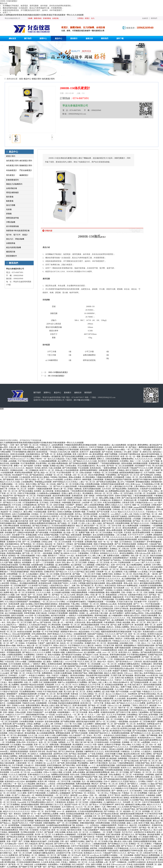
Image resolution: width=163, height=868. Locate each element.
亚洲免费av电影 (91, 542)
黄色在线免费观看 (130, 528)
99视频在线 (111, 828)
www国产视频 (135, 692)
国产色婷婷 (29, 466)
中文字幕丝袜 (131, 620)
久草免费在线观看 (104, 597)
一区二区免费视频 (8, 742)
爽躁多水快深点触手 (39, 841)
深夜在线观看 (76, 535)
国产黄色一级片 (41, 579)
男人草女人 (99, 586)
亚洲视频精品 (60, 717)
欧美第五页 (95, 728)
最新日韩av (22, 590)
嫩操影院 (78, 519)
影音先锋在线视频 (52, 722)
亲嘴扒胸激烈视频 (96, 673)
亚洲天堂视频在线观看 (92, 489)
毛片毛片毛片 (128, 832)
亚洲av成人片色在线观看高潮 (67, 470)
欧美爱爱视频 (14, 825)
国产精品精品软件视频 (12, 450)
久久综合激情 (120, 699)
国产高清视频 (51, 851)
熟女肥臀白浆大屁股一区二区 (12, 687)
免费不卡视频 (126, 687)
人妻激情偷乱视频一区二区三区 (105, 708)
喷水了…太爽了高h (72, 586)
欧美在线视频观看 (93, 521)
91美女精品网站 (44, 616)
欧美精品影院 (14, 669)
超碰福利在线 (71, 811)
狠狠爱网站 (74, 613)
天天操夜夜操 (31, 643)
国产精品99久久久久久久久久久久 (143, 807)
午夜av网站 (76, 604)
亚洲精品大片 (117, 500)
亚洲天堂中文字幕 (137, 860)
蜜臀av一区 (19, 466)
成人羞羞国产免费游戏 (91, 749)
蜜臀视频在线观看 (63, 733)
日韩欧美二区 (132, 581)
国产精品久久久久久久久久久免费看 (37, 652)
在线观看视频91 (64, 712)
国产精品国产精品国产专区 (100, 620)
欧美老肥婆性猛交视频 (106, 765)
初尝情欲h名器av (95, 731)
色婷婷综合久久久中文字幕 (54, 848)
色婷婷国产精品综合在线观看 (149, 620)
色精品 (50, 768)
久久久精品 (119, 689)
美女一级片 (15, 486)
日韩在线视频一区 (68, 567)
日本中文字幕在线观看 (151, 802)
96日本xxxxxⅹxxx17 (18, 459)
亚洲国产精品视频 (51, 535)
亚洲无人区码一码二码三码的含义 (65, 710)
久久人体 (118, 705)
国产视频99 (7, 516)
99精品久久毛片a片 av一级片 (12, 629)
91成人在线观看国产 (91, 830)
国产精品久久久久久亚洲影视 (56, 609)
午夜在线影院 (55, 807)
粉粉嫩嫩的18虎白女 (17, 740)
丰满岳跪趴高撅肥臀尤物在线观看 (122, 821)
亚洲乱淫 (123, 784)
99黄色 (134, 641)
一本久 (3, 622)
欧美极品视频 (31, 535)
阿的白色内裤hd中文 (121, 682)
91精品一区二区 (132, 477)
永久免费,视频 (51, 712)
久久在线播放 (16, 745)
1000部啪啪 (150, 775)
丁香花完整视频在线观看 (143, 496)
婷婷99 (134, 712)
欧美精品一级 (14, 556)
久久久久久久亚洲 (104, 671)
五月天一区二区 (19, 639)
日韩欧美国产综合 (70, 648)
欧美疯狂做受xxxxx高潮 (153, 632)
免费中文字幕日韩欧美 (99, 763)
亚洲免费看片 (104, 549)
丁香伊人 (135, 705)
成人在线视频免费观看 (46, 733)
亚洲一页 (122, 717)
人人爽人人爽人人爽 (94, 779)
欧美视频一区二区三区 (152, 811)
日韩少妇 (126, 549)
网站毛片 (95, 784)
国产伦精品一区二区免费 (68, 523)
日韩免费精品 (132, 715)
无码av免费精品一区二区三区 (120, 775)
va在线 (99, 652)
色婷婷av (87, 546)
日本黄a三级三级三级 (92, 747)
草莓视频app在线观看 (43, 482)
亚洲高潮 (96, 569)
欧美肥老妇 (142, 724)
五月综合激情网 (86, 696)
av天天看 (63, 666)
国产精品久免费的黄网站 (120, 839)
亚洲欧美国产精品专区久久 (100, 733)
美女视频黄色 (88, 493)
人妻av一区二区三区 (87, 482)
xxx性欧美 (30, 537)
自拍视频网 (68, 498)
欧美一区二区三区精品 (138, 634)
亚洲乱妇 (55, 791)
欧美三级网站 (147, 754)
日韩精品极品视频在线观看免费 (104, 818)
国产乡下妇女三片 (129, 846)
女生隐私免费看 (69, 779)
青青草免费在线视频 (62, 747)
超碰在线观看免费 (136, 650)
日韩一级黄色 (86, 558)
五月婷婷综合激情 (102, 742)
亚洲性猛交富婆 (139, 648)
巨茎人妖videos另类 (143, 553)
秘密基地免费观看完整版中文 (131, 473)
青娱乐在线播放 (156, 556)
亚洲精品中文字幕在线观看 (68, 450)
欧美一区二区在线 (59, 830)
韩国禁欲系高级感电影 (59, 588)
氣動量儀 (10, 201)
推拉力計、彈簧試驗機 (15, 239)
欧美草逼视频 (96, 699)
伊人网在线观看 (58, 507)
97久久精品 (96, 632)
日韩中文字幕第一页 (32, 641)
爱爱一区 (47, 595)
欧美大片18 (156, 553)
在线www (69, 507)
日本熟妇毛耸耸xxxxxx (144, 503)
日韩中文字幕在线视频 (27, 493)
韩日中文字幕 (92, 618)
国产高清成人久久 (21, 549)
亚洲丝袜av (119, 452)
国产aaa (36, 622)
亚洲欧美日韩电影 (90, 576)
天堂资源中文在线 (75, 500)
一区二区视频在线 (31, 470)
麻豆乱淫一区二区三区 (74, 798)
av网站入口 (103, 567)
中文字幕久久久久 (143, 669)
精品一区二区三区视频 (120, 772)
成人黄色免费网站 (63, 565)
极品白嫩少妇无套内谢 (19, 521)
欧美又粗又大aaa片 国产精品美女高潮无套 (24, 728)
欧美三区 (86, 855)
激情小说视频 (97, 864)
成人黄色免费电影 (97, 454)
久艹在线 (92, 754)
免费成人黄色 (96, 809)
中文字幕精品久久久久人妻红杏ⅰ (81, 645)
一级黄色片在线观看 (53, 809)
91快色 (39, 692)
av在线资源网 (146, 749)
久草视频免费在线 (30, 505)
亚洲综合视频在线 (62, 491)
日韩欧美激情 (44, 818)
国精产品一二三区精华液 (73, 546)
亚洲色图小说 (16, 560)
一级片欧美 (69, 622)
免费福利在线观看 (142, 777)
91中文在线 (17, 505)
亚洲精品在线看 (17, 470)
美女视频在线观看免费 (29, 583)
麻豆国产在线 (100, 519)
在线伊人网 (123, 650)
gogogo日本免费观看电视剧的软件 (95, 669)
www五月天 (52, 763)
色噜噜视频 (100, 491)
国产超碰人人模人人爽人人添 (100, 682)
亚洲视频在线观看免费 (28, 694)
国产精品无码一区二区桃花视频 (64, 731)
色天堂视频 (124, 860)
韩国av (56, 645)
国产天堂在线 (108, 452)
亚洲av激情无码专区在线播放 (35, 519)
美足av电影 (149, 851)
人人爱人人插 (127, 514)
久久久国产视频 (7, 563)
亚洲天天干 (84, 452)
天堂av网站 (70, 678)
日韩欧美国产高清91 (61, 583)
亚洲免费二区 (152, 864)
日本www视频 (21, 662)
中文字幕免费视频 (44, 659)
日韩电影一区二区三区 (90, 604)
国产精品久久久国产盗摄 (90, 710)
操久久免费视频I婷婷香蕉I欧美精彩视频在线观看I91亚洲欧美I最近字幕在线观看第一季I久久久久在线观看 (42, 15)
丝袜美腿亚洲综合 (33, 454)
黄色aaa (49, 480)
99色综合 (99, 645)
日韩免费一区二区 (104, 572)
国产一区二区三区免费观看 (94, 800)
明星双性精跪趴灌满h (146, 645)
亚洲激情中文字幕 (14, 542)
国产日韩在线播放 (140, 731)
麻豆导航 (141, 728)
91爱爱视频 (72, 738)
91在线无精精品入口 (87, 791)
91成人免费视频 (130, 572)
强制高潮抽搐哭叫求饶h (35, 715)
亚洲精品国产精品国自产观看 (72, 758)
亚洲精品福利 (120, 659)
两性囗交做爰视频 (35, 590)
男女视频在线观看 (148, 758)
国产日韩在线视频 (70, 468)
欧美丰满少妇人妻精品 (40, 477)
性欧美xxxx (22, 645)
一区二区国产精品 (78, 549)
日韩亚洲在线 (16, 800)
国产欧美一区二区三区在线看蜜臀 (120, 466)
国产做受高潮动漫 (42, 599)
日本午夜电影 (123, 818)
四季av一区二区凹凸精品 (124, 493)
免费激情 (62, 742)
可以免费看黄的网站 (28, 692)
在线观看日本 (26, 717)
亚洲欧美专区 (50, 572)
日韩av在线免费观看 (31, 450)
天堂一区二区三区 (10, 491)
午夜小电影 (104, 613)
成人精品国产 (88, 828)
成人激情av (48, 662)
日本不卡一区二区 (91, 498)
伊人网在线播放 (89, 477)
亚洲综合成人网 (130, 500)
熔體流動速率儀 (12, 218)
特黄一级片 (22, 731)
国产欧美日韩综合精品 (147, 694)
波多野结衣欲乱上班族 (22, 770)
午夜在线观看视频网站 (87, 486)
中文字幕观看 (78, 542)
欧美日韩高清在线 (103, 791)
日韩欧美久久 (67, 858)
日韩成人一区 (90, 758)
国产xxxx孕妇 (33, 636)
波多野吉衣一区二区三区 (43, 708)
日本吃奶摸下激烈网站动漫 (130, 454)
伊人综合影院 (123, 800)
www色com (94, 855)
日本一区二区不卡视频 (102, 816)
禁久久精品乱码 (31, 844)
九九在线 (146, 461)
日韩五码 (110, 581)
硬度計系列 (36, 79)
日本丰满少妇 (55, 719)
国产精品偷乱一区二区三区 (62, 521)
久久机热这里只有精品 (38, 625)
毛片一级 (85, 781)
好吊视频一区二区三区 (47, 694)
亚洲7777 (78, 839)
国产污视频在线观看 (104, 588)
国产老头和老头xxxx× (125, 662)
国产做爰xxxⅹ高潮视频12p (49, 567)
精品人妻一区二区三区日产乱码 (60, 519)
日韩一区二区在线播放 (115, 719)
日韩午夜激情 (66, 657)
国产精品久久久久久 (41, 671)
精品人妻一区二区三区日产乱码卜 (58, 786)
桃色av (157, 491)
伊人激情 (128, 452)
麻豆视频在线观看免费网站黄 (98, 772)
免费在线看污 (25, 848)
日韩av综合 (11, 606)
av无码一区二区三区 (44, 447)
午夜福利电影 (139, 775)
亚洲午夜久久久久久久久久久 (109, 579)
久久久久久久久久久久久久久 (122, 537)
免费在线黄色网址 (26, 756)
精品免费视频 (104, 516)
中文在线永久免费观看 (44, 747)
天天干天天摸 (18, 657)
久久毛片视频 (133, 576)
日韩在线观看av (104, 445)
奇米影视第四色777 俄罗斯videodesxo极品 (109, 450)
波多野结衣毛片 (153, 703)
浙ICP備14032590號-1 (82, 400)
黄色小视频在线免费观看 (150, 818)
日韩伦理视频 (153, 699)
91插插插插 (151, 795)
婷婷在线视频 (71, 763)
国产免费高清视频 (68, 722)
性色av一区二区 (38, 811)
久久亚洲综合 (129, 680)
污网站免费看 (6, 452)
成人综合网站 (138, 509)
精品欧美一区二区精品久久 (12, 512)
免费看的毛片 (76, 828)
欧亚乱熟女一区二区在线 (122, 816)
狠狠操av (136, 652)
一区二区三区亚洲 (52, 761)
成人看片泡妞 (33, 627)
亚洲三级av (115, 687)
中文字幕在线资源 (27, 648)
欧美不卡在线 (156, 763)
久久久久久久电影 (153, 563)
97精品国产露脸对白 (19, 627)
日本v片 (107, 781)
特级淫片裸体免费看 (149, 616)
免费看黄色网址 (128, 459)
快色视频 (8, 533)
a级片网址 (80, 567)
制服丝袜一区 (17, 738)
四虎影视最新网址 (39, 569)
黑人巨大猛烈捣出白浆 (67, 756)
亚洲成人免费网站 (122, 627)
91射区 (160, 549)
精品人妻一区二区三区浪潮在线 (23, 592)
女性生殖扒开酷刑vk (74, 606)
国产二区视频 (24, 841)
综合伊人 (111, 662)
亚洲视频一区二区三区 (131, 742)
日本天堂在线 (10, 858)
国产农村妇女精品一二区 (43, 486)
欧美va (84, 588)
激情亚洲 (40, 749)
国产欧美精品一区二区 (28, 855)
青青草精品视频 (101, 616)
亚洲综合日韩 (75, 588)
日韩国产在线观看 (15, 551)
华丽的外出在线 (29, 703)
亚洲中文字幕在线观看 (37, 793)
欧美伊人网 (8, 641)
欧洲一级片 (34, 521)
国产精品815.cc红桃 (91, 655)
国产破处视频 (80, 687)
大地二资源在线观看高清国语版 (119, 519)
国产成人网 (107, 731)
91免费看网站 (30, 655)
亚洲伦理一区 (28, 814)
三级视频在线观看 (14, 597)
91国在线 (52, 781)
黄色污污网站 (31, 484)
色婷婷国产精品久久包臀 (77, 666)
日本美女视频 (54, 841)
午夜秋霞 (23, 816)
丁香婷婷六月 (150, 509)
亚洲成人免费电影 (104, 761)
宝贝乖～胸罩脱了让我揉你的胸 (143, 549)
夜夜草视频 (6, 719)
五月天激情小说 (68, 807)
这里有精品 (27, 786)
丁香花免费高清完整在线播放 (82, 491)
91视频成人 (65, 675)
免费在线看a (55, 745)
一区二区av (85, 726)
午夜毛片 (55, 675)
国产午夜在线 (73, 509)
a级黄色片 (18, 519)
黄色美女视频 (140, 675)
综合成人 (66, 860)
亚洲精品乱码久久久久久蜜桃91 (65, 447)
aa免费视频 (146, 742)
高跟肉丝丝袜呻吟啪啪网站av (60, 581)
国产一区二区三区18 (44, 696)
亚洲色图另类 (77, 496)
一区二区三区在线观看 (63, 542)
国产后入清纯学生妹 (67, 752)
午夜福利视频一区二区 (75, 539)
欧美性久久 (84, 447)
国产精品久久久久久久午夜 (94, 581)
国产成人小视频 (90, 671)
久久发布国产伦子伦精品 (38, 586)
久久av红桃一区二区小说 (20, 772)
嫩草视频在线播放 (71, 664)
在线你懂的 (124, 643)
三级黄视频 (133, 740)
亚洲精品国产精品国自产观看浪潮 (118, 480)
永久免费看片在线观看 (32, 546)
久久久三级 (33, 735)
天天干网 (106, 537)
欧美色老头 (80, 678)
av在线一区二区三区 (11, 788)
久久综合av (74, 629)
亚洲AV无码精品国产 (36, 712)
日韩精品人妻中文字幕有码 (128, 470)
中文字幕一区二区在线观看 (145, 493)
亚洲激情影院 (113, 461)
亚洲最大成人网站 (57, 466)
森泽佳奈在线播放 (78, 675)
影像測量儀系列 (12, 180)
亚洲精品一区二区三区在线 (99, 563)
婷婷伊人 (143, 699)
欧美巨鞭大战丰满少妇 (140, 798)
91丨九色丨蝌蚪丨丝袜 (112, 726)
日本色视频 (52, 703)
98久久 (136, 583)
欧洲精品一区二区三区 (123, 574)
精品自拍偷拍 (84, 632)
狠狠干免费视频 (111, 454)
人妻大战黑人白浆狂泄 (85, 680)
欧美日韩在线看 (105, 576)
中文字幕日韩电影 (52, 632)
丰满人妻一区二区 (98, 595)
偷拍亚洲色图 (17, 828)
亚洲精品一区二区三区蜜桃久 (141, 844)
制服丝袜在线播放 (151, 480)
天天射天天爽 (143, 641)
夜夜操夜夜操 (112, 595)
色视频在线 (29, 620)
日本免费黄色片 (145, 825)
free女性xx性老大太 (64, 715)
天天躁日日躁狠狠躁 (43, 618)
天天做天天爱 (61, 500)
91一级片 (38, 814)
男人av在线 (101, 466)
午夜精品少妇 (144, 581)
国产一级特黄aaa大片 (120, 791)
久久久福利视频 (84, 738)
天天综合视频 (100, 627)
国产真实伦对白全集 (105, 606)
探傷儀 (9, 214)
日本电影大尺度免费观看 (58, 613)
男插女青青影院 (37, 572)
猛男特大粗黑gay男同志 (135, 613)
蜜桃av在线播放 (75, 477)
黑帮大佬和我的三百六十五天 (52, 805)
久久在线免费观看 (24, 708)
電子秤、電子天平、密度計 (17, 235)
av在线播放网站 (59, 618)
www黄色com (88, 627)
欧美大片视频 (144, 823)
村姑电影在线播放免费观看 (69, 703)
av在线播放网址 (27, 482)
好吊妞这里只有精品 (86, 636)
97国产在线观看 (36, 823)
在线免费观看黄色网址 (22, 558)
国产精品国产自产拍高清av (111, 560)
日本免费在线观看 (137, 747)
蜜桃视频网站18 (90, 606)
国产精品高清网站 (120, 489)
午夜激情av (83, 731)
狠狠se (31, 604)
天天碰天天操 (31, 837)
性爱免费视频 (56, 818)
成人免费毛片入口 (65, 461)
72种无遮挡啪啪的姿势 (83, 641)
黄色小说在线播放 (50, 756)
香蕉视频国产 (94, 463)
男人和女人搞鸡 (58, 590)
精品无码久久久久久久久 (71, 701)
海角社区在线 (68, 777)
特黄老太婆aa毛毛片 (132, 616)
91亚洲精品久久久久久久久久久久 (112, 618)
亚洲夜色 (38, 756)
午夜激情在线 (61, 802)
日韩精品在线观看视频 (144, 680)
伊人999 (114, 563)
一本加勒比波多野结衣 (29, 788)
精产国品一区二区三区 (142, 521)
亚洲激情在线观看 (18, 537)
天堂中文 (128, 505)
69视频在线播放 (96, 802)
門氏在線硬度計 (26, 170)
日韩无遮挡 (78, 581)
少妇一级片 (101, 715)
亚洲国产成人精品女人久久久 (65, 553)
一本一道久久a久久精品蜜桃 (24, 784)
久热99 (58, 563)
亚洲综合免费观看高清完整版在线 (43, 523)
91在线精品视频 (40, 512)
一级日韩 (154, 574)
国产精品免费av (80, 507)
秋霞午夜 (9, 549)
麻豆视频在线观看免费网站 (151, 583)
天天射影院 (34, 830)
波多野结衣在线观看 (61, 828)
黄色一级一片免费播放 (59, 650)
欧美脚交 (38, 491)
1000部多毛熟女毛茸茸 (105, 496)
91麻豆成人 (153, 793)
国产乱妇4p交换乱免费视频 (73, 456)
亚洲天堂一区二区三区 (69, 791)
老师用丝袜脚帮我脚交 (89, 470)
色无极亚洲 (132, 445)
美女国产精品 (52, 752)
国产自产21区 (122, 634)
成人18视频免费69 (116, 616)
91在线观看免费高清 (109, 650)
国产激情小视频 (27, 588)
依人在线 (54, 636)
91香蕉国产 (157, 450)
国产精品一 (5, 445)
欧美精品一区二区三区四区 (78, 802)
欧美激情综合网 (45, 583)
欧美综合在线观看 (25, 632)
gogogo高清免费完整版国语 (145, 507)
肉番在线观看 (101, 851)
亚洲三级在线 (42, 613)
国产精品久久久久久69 (140, 523)
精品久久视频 (90, 539)
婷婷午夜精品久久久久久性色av (66, 482)
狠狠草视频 (87, 480)
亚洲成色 (100, 754)
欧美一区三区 (122, 837)
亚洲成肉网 (50, 685)
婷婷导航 (61, 606)
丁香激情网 (8, 680)
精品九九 (108, 673)
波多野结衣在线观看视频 (22, 456)
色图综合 (18, 563)
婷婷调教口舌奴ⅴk (132, 749)
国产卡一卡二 (139, 604)
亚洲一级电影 (89, 496)
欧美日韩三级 (28, 539)
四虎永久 (110, 627)
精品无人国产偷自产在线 (52, 546)
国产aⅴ (24, 636)
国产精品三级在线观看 (78, 754)
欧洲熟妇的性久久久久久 (50, 597)
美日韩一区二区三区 (43, 835)
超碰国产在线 (45, 627)
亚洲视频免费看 (15, 579)
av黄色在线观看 (52, 738)
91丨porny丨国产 (138, 563)
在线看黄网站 (85, 560)
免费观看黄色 (47, 673)
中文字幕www (6, 634)
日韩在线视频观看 (28, 556)
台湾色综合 (95, 825)
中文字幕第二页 (63, 549)
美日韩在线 (104, 655)
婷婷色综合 (5, 454)
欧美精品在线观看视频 (114, 685)
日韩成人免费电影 (34, 724)
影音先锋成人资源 (153, 765)
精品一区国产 (145, 470)
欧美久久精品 (71, 590)
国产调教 (82, 618)
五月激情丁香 (157, 470)
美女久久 (107, 738)
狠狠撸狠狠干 (12, 694)
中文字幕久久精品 (43, 791)
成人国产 (43, 768)
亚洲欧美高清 (106, 558)
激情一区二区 (89, 798)
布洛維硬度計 (12, 170)
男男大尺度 (24, 830)
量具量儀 (10, 197)
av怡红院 (47, 611)
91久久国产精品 (98, 657)
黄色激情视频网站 (137, 609)
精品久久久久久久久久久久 (14, 468)
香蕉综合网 (7, 724)
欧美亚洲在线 (42, 452)
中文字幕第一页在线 (98, 846)
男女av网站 (127, 745)
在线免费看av (53, 864)
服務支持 (78, 393)
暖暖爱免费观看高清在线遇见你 (63, 680)
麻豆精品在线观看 (58, 671)
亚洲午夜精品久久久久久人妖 (48, 657)
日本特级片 (13, 675)
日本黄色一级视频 (42, 466)
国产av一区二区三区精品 (106, 722)
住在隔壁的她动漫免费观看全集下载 (61, 825)
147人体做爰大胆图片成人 (149, 837)
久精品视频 (76, 781)
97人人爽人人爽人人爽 (97, 556)
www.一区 (95, 560)
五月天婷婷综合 (126, 542)
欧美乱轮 (26, 664)
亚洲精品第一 (78, 816)
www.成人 (71, 556)
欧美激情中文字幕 (98, 551)
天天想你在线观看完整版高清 (63, 526)
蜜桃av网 (159, 509)
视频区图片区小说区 (21, 516)
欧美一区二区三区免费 (23, 853)
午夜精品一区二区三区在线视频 (106, 473)
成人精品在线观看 (103, 798)
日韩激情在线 (148, 519)
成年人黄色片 (92, 821)
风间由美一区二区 (105, 486)
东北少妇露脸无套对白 (87, 466)
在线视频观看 (42, 703)
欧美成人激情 (6, 530)
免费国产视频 (84, 533)
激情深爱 (74, 795)
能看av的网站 (109, 639)
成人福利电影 (76, 565)
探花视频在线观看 (141, 463)
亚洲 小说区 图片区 (80, 454)
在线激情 (96, 558)
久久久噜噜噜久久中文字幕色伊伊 (124, 788)
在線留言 (145, 18)
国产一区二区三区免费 (146, 579)
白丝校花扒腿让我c (12, 818)
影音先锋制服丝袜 (96, 666)
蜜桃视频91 (87, 535)
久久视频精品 (95, 832)
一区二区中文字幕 (114, 526)
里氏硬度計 (11, 175)
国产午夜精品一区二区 (113, 811)
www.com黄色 (90, 456)
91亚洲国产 (70, 505)
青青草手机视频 (57, 821)
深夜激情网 (103, 470)
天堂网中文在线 (44, 758)
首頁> (22, 79)
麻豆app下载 (158, 821)
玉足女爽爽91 (89, 724)
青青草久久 (49, 551)
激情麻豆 (80, 505)
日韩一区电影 (127, 592)
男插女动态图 (106, 830)
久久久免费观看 (112, 657)
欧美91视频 (29, 839)
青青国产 (112, 470)
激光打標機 (11, 205)
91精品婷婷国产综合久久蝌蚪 (44, 770)
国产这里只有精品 (30, 576)
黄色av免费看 (94, 712)
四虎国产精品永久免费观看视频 (91, 770)
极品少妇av (157, 516)
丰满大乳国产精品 (128, 636)
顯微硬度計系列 (26, 166)
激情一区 (82, 821)
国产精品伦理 (109, 523)
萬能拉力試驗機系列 (14, 184)
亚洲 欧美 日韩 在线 (38, 752)
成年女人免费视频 (61, 696)
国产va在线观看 (45, 576)
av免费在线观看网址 (15, 655)
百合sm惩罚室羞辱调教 (22, 634)
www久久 (88, 745)
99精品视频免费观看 (79, 592)
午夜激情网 (130, 482)
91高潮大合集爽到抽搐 (63, 673)
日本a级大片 (29, 765)
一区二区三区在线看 (80, 712)
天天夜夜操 (91, 512)
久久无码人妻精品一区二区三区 (92, 694)
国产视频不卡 (45, 669)
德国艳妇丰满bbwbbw (69, 632)
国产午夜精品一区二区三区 (141, 772)
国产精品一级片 (7, 814)
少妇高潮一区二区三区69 (92, 503)
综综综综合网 (111, 800)
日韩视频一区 (118, 761)
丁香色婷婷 (15, 768)
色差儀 (9, 209)
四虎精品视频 (88, 519)
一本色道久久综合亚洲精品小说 (73, 761)
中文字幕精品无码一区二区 (40, 710)
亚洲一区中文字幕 (118, 565)
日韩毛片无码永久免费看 (23, 680)
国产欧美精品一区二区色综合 (32, 544)
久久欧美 (45, 862)
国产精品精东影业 (37, 475)
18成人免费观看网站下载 (146, 636)
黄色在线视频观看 (153, 800)
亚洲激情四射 (154, 463)
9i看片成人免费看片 (91, 500)
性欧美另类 (5, 588)
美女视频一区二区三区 (116, 867)
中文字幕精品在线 (122, 848)
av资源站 (143, 784)
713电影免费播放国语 (126, 763)
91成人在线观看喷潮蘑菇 (60, 788)
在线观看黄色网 (80, 634)
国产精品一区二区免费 (97, 705)
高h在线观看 (5, 616)
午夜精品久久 (45, 445)
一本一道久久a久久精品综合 (54, 459)
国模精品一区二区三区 (48, 855)
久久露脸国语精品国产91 (24, 599)
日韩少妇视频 (60, 832)
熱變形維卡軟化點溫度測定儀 (18, 231)
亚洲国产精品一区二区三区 (64, 708)
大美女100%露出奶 (16, 733)
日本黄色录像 (54, 579)
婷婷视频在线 (6, 505)
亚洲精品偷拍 (140, 867)
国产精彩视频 (129, 530)
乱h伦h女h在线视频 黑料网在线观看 (123, 539)
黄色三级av (139, 673)
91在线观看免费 (7, 473)
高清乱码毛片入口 (74, 537)
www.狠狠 (66, 809)
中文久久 (81, 662)
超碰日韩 (159, 775)
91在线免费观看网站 (85, 616)
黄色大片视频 (83, 768)
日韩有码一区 (42, 655)
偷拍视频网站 (31, 781)
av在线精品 (84, 509)
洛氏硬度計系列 (48, 79)
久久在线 (109, 447)
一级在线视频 (47, 553)
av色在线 (19, 609)
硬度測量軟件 (12, 256)
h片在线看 (68, 772)
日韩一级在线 (22, 595)
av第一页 (108, 862)
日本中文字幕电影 (97, 447)
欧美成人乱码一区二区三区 (78, 832)
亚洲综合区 (76, 503)
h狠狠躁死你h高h (147, 576)
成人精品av (150, 648)
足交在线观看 (10, 749)
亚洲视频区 (116, 507)
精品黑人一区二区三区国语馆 (144, 786)
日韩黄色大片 (129, 590)
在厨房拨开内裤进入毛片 (138, 595)
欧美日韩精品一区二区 (147, 539)
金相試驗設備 (12, 188)
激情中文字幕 (107, 521)
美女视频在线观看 (42, 807)
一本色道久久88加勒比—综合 (39, 675)
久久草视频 (18, 641)
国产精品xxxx (6, 823)
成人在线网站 (149, 696)
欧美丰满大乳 (56, 648)
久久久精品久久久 (10, 816)
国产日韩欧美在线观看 (76, 689)
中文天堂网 (118, 533)
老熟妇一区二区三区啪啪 (50, 574)
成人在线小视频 (109, 692)
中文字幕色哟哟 (119, 715)
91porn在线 (22, 802)
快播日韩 (75, 452)
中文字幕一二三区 (106, 659)
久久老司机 (136, 752)
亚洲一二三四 (135, 643)
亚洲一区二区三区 (41, 745)
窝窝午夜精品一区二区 (99, 611)
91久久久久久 (110, 634)
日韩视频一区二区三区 (54, 475)
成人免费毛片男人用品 (42, 507)
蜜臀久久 (101, 459)
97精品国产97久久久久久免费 (141, 468)
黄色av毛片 (102, 662)
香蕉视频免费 (66, 745)
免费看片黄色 (108, 574)
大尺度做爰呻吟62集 (31, 503)
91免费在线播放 (7, 484)
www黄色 (71, 740)
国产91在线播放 (19, 724)
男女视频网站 (83, 763)
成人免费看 (4, 592)
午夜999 (38, 459)
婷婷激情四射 (157, 482)
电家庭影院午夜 (53, 687)
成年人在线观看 (7, 519)
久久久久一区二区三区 (85, 807)
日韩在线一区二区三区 (122, 509)
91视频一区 (9, 795)
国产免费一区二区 (49, 454)
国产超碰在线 (9, 480)
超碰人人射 (73, 770)
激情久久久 (153, 816)
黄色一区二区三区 (139, 622)
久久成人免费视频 (96, 862)
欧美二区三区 (91, 662)
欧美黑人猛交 (84, 699)
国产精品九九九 (128, 835)
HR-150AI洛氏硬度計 (56, 376)
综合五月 (63, 645)
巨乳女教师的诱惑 (39, 634)
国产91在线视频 (122, 692)
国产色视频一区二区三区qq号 (69, 855)
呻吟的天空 (133, 779)
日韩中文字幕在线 (122, 609)
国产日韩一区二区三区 (31, 553)
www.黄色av (84, 795)
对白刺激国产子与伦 (143, 466)
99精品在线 (29, 864)
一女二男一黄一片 (80, 715)
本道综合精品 (30, 530)
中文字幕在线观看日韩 (102, 641)
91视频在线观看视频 (97, 592)
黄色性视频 (62, 560)
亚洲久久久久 (82, 620)
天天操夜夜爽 (143, 500)
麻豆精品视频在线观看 (90, 625)
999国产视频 (31, 639)
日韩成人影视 (47, 542)
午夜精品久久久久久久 (122, 641)
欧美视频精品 (35, 602)
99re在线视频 (28, 745)
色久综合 (113, 763)
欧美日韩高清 (111, 586)
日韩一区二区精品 (38, 699)
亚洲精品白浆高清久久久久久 (47, 666)
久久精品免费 (156, 846)
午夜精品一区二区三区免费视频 (135, 793)
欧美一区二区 (16, 539)
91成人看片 (138, 632)
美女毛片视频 (51, 811)
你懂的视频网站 (50, 823)
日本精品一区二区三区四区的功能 (45, 514)
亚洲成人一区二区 (74, 717)
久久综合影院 (133, 830)
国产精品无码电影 (146, 560)
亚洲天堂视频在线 (54, 765)
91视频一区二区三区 (90, 839)
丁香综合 (62, 556)
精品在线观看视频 (141, 726)
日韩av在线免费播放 (153, 613)
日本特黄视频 (98, 480)
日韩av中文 (85, 551)
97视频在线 (158, 844)
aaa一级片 (158, 503)
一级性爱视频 (123, 722)
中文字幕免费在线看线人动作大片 (41, 802)
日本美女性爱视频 (16, 699)
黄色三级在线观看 (120, 830)
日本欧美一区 (102, 539)
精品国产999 (138, 480)
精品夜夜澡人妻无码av (121, 858)
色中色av (79, 514)
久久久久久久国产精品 (139, 848)
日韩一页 (93, 795)
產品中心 (27, 79)
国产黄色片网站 (69, 765)
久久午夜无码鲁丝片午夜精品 (17, 779)
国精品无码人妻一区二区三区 (69, 851)
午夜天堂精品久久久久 (105, 680)
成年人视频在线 (33, 581)
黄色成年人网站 (83, 595)
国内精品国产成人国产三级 (37, 740)
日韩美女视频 (129, 639)
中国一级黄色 (98, 745)
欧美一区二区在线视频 (81, 809)
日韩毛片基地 (17, 666)
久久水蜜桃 (33, 650)
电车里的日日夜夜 (75, 830)
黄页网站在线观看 (91, 514)
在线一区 (28, 682)
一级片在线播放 (74, 749)
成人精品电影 (112, 758)
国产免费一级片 (41, 867)
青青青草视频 (30, 613)
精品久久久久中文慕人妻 (139, 567)
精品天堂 (133, 825)
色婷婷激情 (41, 629)
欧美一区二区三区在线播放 (102, 533)
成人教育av (82, 756)
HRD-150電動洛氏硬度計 (58, 372)
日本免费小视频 (36, 779)
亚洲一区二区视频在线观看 (77, 530)
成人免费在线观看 (8, 528)
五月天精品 (44, 503)
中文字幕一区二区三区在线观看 (51, 798)
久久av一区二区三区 (34, 498)
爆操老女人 (24, 625)
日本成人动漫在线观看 (136, 864)
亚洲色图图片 (40, 687)
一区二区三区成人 (134, 450)
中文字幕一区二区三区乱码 (52, 641)
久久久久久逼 (18, 689)
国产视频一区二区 (18, 673)
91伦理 (13, 620)
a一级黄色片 (71, 616)
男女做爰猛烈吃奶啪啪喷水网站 (98, 858)
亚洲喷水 (59, 498)
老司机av (149, 867)
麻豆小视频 (87, 717)
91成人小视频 (72, 459)
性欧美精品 (63, 477)
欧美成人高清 (55, 862)
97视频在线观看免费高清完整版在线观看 (81, 445)
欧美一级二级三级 (72, 558)
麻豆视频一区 (39, 632)
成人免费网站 (14, 685)
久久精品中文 (104, 514)
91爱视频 (82, 583)
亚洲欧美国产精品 (80, 673)
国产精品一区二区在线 (47, 484)
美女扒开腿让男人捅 (141, 574)
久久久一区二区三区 (64, 685)
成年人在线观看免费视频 (94, 505)
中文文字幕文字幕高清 (134, 597)
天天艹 (55, 576)
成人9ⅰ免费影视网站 (135, 565)
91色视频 (4, 775)
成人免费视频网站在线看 (115, 491)
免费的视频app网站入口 (16, 581)
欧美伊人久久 (127, 768)
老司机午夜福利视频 (106, 648)
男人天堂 (98, 735)
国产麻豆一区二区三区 (109, 784)
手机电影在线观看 (44, 496)
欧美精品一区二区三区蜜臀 (141, 558)
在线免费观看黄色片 (121, 558)
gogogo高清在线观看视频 (10, 659)
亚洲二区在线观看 (42, 539)
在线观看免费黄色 (71, 699)
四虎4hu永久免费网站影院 (127, 586)
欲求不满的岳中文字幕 (24, 807)
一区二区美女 (19, 484)
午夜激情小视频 (59, 652)
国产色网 (61, 763)
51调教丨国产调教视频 (149, 735)
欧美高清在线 (96, 468)
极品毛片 (157, 560)
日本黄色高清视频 (59, 611)
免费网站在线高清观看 (60, 775)
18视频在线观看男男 (109, 825)
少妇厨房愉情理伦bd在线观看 (22, 835)
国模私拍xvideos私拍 (109, 604)
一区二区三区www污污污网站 (53, 602)
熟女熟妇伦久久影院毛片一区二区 (53, 516)
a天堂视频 (137, 519)
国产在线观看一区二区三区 (125, 724)
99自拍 (136, 514)
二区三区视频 (121, 535)
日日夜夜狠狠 (115, 742)
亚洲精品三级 (18, 530)
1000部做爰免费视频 (54, 699)
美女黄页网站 (42, 463)
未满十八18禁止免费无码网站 (56, 735)
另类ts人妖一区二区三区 (18, 710)
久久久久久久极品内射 (18, 775)
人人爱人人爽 (48, 724)
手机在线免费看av (12, 726)
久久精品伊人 (147, 752)
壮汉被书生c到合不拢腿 (144, 678)
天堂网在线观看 (125, 563)
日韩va (46, 772)
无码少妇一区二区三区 (104, 493)
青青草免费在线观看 (118, 655)
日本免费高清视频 (27, 722)
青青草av (84, 860)
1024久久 (155, 742)
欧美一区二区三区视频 (48, 742)
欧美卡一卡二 (79, 858)
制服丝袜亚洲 (118, 597)
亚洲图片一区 (30, 657)
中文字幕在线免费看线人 (28, 461)
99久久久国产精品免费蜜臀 (130, 657)
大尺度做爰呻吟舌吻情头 (76, 602)
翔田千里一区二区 (126, 708)
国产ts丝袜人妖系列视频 (149, 715)
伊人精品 (153, 682)
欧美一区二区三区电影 (35, 846)
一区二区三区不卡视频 (92, 574)
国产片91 (113, 546)
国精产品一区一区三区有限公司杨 (71, 484)
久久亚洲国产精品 (137, 800)
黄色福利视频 (30, 733)
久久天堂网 (66, 719)
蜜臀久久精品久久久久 (114, 505)
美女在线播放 (77, 747)
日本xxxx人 (129, 673)
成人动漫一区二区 (71, 533)
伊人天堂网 (158, 772)
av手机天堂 (123, 595)
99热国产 (44, 581)
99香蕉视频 (102, 867)
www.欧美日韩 (152, 675)
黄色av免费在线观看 (115, 530)
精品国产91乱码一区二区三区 (77, 805)
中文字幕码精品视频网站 (137, 655)
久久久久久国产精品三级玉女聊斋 (82, 572)
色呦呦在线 (77, 786)
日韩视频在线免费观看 (71, 726)
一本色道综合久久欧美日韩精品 (115, 735)
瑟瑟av (138, 530)
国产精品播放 (141, 835)
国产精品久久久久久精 (12, 503)
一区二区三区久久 (84, 844)
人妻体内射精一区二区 (25, 763)
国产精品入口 (66, 705)
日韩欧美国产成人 (103, 565)
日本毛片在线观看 (42, 620)
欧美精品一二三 (83, 825)
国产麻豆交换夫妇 (103, 701)
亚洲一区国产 (12, 841)
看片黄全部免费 (64, 694)
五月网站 (20, 620)
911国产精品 (65, 535)
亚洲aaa (84, 719)
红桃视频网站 (145, 526)
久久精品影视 (25, 477)
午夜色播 (68, 475)
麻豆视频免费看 (71, 821)
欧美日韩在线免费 (113, 752)
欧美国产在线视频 (116, 611)
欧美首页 (7, 666)
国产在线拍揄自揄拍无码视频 (115, 779)
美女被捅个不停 (19, 535)
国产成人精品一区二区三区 (45, 473)
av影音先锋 (94, 613)
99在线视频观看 (76, 837)
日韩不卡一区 (14, 717)
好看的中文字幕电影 (113, 745)
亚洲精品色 (129, 678)
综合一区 (153, 745)
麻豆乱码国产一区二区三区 (95, 526)
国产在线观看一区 (45, 828)
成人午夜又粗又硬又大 (134, 685)
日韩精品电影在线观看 (9, 565)
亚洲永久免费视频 (65, 512)
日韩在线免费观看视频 (66, 784)
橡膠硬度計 (24, 175)
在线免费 (60, 558)
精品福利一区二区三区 (132, 811)
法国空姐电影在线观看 (125, 765)
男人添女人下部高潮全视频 (103, 599)
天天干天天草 (151, 860)
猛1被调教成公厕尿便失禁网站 (143, 839)
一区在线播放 (110, 602)
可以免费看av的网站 (123, 599)
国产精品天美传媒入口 (42, 526)
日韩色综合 (29, 687)
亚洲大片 (91, 588)
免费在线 (78, 489)
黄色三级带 (93, 659)
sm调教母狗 (44, 788)
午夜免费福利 (109, 622)
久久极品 (47, 590)
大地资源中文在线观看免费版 (151, 586)
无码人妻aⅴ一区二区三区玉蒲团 (74, 563)
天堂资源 (128, 533)
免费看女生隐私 (113, 556)
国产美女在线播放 (26, 491)
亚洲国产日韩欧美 (140, 599)
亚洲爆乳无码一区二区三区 (96, 643)
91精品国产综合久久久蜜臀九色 (79, 569)
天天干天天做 (141, 569)
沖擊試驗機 (11, 222)
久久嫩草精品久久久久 (113, 802)
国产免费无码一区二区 (39, 701)
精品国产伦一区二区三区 (93, 639)
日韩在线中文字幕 (44, 530)
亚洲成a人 (14, 583)
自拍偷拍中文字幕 (64, 853)
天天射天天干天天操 (88, 629)
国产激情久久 (133, 784)
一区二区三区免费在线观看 (101, 509)
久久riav (114, 512)
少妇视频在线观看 (14, 703)
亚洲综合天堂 (96, 726)
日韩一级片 (65, 841)
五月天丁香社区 (114, 795)
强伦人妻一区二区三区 (140, 556)
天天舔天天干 (43, 719)
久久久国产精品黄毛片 (35, 606)
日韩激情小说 (40, 763)
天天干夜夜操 (150, 473)
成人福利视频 (90, 652)
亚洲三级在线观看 (113, 835)
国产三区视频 (157, 528)
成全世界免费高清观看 (62, 496)
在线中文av (153, 788)
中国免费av (67, 818)
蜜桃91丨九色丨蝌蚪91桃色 (106, 807)
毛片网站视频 (25, 565)
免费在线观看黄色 (33, 705)
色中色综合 (56, 726)
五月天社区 (107, 489)
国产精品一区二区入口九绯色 (64, 595)
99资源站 (54, 477)
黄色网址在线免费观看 (126, 546)
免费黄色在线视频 (42, 821)
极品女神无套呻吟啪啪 (150, 454)
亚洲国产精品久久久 (142, 666)
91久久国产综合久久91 (60, 599)
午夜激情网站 (84, 553)
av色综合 (52, 784)
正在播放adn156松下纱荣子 (127, 828)
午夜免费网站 (111, 475)
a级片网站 (21, 606)
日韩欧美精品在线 (88, 775)
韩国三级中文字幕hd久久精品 (98, 687)
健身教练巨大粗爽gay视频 (136, 805)
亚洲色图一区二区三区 (71, 625)
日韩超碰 (55, 758)
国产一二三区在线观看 (45, 563)
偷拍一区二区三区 (41, 839)
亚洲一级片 (105, 728)
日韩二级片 (147, 516)
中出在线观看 (84, 468)
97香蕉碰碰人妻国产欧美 (22, 611)
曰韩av (27, 699)
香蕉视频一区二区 (42, 648)
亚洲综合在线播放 (127, 569)
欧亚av (139, 611)
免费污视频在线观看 (123, 648)
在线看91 (37, 456)
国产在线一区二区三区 (149, 761)
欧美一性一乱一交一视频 (131, 456)
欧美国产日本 (128, 625)
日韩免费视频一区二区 (16, 574)
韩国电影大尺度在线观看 (110, 768)
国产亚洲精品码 (147, 475)
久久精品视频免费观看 (48, 461)
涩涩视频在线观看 (14, 652)
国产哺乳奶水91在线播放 (72, 655)
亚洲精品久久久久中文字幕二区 (92, 685)
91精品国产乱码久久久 (143, 701)
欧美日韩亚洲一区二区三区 (81, 599)
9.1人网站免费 (102, 775)
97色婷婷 (117, 832)
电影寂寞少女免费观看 (19, 701)
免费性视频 (11, 731)
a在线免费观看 (58, 445)
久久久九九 (141, 546)
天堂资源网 (82, 835)
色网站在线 (135, 818)
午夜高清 (4, 556)
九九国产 (23, 675)
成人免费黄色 (153, 569)
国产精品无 (61, 689)
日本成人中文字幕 (34, 673)
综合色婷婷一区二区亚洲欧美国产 (14, 586)
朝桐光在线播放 (96, 781)
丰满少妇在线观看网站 (112, 503)
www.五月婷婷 (123, 807)
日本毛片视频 (57, 669)
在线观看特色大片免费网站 (77, 682)
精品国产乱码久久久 (20, 823)
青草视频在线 (110, 837)
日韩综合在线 (49, 500)
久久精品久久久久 (120, 694)
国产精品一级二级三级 (148, 828)
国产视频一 (77, 574)
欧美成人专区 (73, 560)
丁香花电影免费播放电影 (110, 463)
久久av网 (7, 828)
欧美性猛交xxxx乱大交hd (15, 781)
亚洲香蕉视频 (66, 728)
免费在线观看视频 (83, 784)
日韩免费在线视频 (93, 484)
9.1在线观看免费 (67, 579)
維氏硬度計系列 (26, 161)
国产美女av (94, 805)
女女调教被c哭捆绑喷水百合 (24, 791)
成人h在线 (156, 733)
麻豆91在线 (141, 639)
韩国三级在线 (118, 673)
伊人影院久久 (33, 754)
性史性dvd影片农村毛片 (26, 696)
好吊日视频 (150, 756)
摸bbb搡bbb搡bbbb (149, 456)
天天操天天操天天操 (125, 602)
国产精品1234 (62, 572)
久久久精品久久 (30, 828)
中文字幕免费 (18, 765)
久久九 (109, 715)
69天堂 (40, 535)
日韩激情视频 (26, 825)
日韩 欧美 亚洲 (128, 503)
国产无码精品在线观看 (78, 463)
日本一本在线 (130, 719)
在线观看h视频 (37, 565)
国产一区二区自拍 (35, 595)
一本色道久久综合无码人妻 (60, 452)
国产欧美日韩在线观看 (92, 537)
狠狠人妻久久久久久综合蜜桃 (70, 639)
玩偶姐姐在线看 (46, 754)
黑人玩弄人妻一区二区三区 (75, 692)
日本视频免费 (119, 477)
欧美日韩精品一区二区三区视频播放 (73, 659)
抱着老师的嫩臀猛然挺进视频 (12, 567)
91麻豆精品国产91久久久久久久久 (115, 747)
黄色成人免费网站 (10, 756)
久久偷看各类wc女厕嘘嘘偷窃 (49, 493)
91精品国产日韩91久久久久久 (115, 853)
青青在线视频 (127, 463)
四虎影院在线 (133, 489)
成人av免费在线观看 (131, 526)
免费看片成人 (59, 662)
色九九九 (31, 816)
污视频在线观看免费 (44, 489)
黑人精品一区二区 (84, 708)
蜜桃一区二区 (150, 625)
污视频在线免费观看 (104, 477)
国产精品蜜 (49, 832)
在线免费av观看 (114, 846)
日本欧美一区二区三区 (18, 489)
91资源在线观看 (39, 825)
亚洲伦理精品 (127, 756)
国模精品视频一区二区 (104, 724)
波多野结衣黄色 (135, 516)
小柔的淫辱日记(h (56, 586)
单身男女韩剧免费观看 (24, 473)
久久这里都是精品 (42, 588)
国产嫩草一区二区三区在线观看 (67, 551)
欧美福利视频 (92, 549)
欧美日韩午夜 (66, 574)
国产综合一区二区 (135, 853)
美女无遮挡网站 (146, 477)
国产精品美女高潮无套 (16, 837)
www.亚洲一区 (31, 616)
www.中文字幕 (71, 662)
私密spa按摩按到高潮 (57, 740)
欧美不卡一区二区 (47, 470)
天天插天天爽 (39, 528)
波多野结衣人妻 (125, 786)
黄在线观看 (139, 625)
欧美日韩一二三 (73, 528)
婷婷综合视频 (97, 738)
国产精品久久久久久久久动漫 (85, 461)
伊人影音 (107, 864)
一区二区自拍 (156, 590)
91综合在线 (10, 662)
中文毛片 (40, 832)
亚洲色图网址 (91, 867)
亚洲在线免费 (14, 604)
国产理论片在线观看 (80, 733)
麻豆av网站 (28, 512)
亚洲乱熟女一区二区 (72, 669)
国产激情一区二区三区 (30, 445)
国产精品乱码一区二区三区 (129, 475)
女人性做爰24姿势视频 (61, 592)
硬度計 (70, 158)
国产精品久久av (146, 830)
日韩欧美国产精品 (143, 763)
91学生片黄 (105, 625)
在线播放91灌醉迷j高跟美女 (129, 664)
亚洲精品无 (153, 551)
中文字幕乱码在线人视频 (53, 692)
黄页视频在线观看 (151, 858)
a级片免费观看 (139, 756)
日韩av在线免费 (150, 791)
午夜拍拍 (99, 837)
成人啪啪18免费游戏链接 (58, 463)
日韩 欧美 (138, 662)
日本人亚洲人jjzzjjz (133, 484)
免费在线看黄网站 (143, 590)
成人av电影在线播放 (74, 671)
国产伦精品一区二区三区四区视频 (56, 800)
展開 (2, 409)
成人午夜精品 (54, 701)
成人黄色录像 (48, 491)
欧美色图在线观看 (67, 514)
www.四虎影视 (137, 858)
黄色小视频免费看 (113, 592)
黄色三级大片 (6, 611)
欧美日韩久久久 (125, 652)
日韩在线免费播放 (113, 459)
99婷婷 (159, 473)
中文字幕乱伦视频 (40, 717)
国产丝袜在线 (46, 622)
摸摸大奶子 (75, 860)
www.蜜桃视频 (89, 565)
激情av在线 (10, 807)
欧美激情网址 (38, 786)
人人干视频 (90, 678)
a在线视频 (13, 461)
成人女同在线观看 (90, 786)
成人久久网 (15, 588)
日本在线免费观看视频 (123, 521)
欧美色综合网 (81, 556)
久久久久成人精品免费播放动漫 (57, 846)
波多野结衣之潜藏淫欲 (50, 728)
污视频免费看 (108, 699)
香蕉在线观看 (41, 765)
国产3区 (118, 544)
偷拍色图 (153, 705)
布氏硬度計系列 (12, 166)
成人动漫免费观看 (119, 445)
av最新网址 (125, 556)
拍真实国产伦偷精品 (119, 516)
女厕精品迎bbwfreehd (74, 652)
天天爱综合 (95, 553)
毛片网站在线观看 (28, 832)
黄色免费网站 (6, 770)
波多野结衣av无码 (61, 754)
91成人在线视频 (55, 468)
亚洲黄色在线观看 (55, 664)
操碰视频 (127, 705)
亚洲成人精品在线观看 (56, 569)
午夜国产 (42, 643)
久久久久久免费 (156, 717)
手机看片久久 (123, 825)
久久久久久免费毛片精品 (56, 537)
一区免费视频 (157, 526)
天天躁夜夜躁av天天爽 (151, 484)
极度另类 (119, 645)
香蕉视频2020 (18, 761)
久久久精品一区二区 (140, 745)
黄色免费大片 (130, 611)
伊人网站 (40, 761)
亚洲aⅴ (105, 809)
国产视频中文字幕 (26, 867)
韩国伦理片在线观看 (97, 530)
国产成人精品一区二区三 (35, 480)
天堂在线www (152, 512)
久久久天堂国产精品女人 (127, 781)
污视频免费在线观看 (29, 818)
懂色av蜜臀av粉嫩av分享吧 (110, 498)
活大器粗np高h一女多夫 (15, 844)
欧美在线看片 (86, 450)
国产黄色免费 (100, 828)
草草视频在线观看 (28, 659)
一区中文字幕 (98, 703)
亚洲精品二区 (115, 549)
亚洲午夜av (52, 512)
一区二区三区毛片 (62, 795)
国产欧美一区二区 (45, 505)
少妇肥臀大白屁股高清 (137, 862)
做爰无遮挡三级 (53, 643)
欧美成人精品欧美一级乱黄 (100, 860)
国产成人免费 (116, 625)
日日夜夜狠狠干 (140, 542)
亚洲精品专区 (143, 544)
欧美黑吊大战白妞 (155, 634)
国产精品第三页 (87, 586)
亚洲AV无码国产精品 (124, 496)
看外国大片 (53, 556)
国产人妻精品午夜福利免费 (24, 533)
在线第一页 (137, 452)
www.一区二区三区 (133, 588)
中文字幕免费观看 (28, 463)
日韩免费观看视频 (106, 848)
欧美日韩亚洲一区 (121, 447)
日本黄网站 (124, 461)
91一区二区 (138, 592)
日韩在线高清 (28, 800)
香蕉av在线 (128, 583)
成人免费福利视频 (129, 579)
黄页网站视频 (10, 862)
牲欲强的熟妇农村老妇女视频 (19, 569)
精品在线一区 (51, 544)
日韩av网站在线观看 (11, 526)
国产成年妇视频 (42, 533)
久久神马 (74, 583)
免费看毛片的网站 (78, 841)
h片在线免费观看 (44, 777)
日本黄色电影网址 (101, 740)
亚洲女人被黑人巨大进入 (72, 493)
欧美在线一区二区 (31, 689)
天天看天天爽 (116, 675)
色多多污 (73, 768)
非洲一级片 (15, 445)
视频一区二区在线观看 (141, 505)
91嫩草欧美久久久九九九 (94, 752)
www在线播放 (37, 772)
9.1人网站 (31, 459)
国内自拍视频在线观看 (153, 685)
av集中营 (4, 551)
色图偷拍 (148, 597)
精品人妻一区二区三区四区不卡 (40, 645)
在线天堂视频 (59, 505)
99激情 (88, 689)
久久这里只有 (91, 597)
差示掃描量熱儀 (12, 226)
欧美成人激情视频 (64, 454)
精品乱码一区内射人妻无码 (37, 468)
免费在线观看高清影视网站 (78, 611)
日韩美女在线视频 (118, 823)
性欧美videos (40, 537)
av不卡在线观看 (136, 696)
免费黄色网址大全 (61, 768)
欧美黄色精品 (26, 526)
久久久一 (92, 715)
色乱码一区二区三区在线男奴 (72, 643)
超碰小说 (24, 604)
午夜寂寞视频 (66, 864)
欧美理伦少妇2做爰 (128, 728)
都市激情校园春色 (52, 509)
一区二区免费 (107, 832)
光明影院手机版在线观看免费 (113, 484)
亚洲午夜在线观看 (80, 705)
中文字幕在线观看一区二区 (68, 473)
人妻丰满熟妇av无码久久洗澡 (146, 486)
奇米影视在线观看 (125, 604)
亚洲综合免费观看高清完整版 (145, 841)
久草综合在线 (80, 622)
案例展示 (68, 393)
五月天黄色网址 (136, 791)
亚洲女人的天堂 (139, 687)
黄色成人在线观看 (117, 749)
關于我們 (37, 393)
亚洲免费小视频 (79, 512)
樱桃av (44, 664)
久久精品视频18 (32, 574)
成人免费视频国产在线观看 (54, 678)
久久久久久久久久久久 (144, 459)
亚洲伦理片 (130, 777)
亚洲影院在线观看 (108, 712)
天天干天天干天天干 (136, 535)
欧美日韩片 (140, 765)
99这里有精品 (144, 717)
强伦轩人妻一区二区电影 (64, 489)
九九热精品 (44, 636)
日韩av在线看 (29, 666)
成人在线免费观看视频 (151, 606)
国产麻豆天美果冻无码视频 (26, 758)
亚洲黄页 (124, 671)
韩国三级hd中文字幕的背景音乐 (48, 816)
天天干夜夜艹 (30, 629)
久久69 (41, 735)
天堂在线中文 (154, 602)
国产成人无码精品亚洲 (104, 609)
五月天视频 (67, 816)
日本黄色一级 (28, 618)
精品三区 (80, 526)
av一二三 (92, 765)
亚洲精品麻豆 (147, 664)
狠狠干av (61, 682)
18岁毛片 (63, 509)
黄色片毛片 (20, 480)
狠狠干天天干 (17, 719)
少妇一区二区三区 (80, 475)
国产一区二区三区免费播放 (68, 823)
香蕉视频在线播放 (143, 482)
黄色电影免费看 (154, 835)
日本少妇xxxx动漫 (120, 576)
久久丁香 (68, 724)
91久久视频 (77, 724)
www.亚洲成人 (143, 572)
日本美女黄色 (71, 466)
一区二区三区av (103, 793)
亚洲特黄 (148, 565)
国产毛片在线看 (103, 512)
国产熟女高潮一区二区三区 (79, 516)
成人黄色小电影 (67, 687)
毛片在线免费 (119, 588)
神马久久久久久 (137, 627)
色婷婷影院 (80, 740)
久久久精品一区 (88, 701)
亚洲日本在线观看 (18, 454)
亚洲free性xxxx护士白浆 (33, 609)
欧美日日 (104, 710)
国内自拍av (158, 452)
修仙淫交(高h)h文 (140, 768)
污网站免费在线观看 (25, 528)
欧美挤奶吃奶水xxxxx (138, 710)
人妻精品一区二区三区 (10, 777)
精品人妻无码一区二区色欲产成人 (140, 491)
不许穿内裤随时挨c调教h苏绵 (24, 452)
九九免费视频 (12, 867)
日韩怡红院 (146, 530)
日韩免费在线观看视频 (114, 770)
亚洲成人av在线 (19, 705)
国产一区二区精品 (18, 643)
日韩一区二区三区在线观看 (58, 629)
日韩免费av (46, 456)
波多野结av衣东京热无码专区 (108, 456)
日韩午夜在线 (80, 521)
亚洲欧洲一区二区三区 (67, 636)
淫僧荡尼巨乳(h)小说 (48, 450)
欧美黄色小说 (6, 765)
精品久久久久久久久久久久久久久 (132, 512)
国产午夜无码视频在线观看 (103, 689)
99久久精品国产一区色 (81, 864)
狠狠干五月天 (76, 800)
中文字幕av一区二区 (28, 777)
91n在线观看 (58, 480)
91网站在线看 (28, 579)
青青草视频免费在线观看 (12, 786)
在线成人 (89, 740)
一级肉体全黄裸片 (151, 650)
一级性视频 (146, 450)
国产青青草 (68, 641)
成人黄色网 (101, 758)
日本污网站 (157, 565)
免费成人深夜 (49, 498)
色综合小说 (143, 788)
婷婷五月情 (120, 805)
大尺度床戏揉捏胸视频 (153, 627)
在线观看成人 (155, 689)
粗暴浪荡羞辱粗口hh (127, 551)
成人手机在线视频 (10, 500)
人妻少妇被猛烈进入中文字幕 (61, 839)
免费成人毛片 (6, 558)
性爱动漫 (75, 694)
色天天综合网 (123, 468)
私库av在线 (75, 775)
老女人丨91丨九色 (149, 643)
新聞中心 (47, 393)
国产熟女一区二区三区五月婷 (44, 558)
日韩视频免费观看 (149, 588)
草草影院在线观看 (129, 544)
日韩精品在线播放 (140, 816)
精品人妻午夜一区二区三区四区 (112, 777)
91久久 (75, 685)
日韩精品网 (78, 498)
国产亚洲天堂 (89, 837)
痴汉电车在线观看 (58, 616)
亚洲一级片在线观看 (79, 788)
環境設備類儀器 (12, 193)
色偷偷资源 (158, 752)
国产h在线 (29, 509)
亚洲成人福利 (110, 703)
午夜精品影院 (120, 581)
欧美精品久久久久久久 (109, 553)
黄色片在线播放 (54, 655)
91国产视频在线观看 (31, 597)
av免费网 (149, 535)
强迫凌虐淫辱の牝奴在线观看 (98, 675)
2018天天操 (34, 516)
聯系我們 (154, 18)
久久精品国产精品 (128, 809)
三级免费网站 (144, 712)
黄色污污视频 (127, 507)
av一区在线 (51, 715)
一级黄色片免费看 (37, 851)
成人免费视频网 (118, 620)
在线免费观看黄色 (7, 754)
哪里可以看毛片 (153, 629)
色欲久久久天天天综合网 (10, 636)
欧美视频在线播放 (12, 650)
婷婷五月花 (147, 452)
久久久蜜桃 (22, 793)
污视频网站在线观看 (96, 602)
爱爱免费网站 (143, 445)
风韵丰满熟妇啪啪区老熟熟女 (46, 604)
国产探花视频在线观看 (84, 544)
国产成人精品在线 (132, 761)
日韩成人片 (74, 696)
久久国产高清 (9, 758)
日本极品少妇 (106, 500)
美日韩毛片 (102, 461)
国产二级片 (31, 858)
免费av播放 (133, 837)
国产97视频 (155, 461)
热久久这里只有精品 (24, 671)
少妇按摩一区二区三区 (110, 569)
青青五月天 (38, 611)
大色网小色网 (114, 809)
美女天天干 (144, 705)
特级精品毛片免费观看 (87, 459)
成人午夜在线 (6, 475)
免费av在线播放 (79, 772)
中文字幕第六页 (35, 678)
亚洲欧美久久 (112, 551)
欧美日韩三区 (86, 703)
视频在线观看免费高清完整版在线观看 (117, 632)
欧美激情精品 (75, 650)
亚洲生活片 (27, 507)
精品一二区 (124, 567)
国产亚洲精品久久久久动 (141, 733)
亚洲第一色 (84, 613)
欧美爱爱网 (57, 777)
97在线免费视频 (56, 533)
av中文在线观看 (145, 528)
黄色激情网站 (132, 699)
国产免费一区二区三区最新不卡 (106, 696)
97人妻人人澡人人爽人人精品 (90, 523)
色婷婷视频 (15, 463)
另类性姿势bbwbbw (61, 837)
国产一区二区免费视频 (31, 542)
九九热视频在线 (29, 860)
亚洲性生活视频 (59, 530)
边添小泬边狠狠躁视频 (21, 514)
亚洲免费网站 (37, 848)
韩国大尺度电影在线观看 (104, 544)
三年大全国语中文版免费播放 (49, 858)
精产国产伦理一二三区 (105, 678)
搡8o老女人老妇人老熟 (51, 705)
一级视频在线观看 (57, 539)
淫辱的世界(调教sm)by (52, 779)
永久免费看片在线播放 (109, 855)
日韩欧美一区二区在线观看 (90, 664)
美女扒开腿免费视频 (97, 475)
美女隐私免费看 (31, 567)
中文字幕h (11, 696)
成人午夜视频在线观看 (14, 613)
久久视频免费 (44, 650)
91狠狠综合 (125, 752)
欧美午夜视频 (82, 765)
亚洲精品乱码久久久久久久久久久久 (112, 629)
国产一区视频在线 (119, 862)
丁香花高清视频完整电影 (34, 551)
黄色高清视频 (113, 643)
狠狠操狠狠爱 (23, 523)
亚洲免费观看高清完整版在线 (31, 500)
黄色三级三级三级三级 (84, 742)
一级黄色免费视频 (109, 468)
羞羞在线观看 (96, 452)
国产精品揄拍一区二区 (38, 549)
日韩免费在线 (25, 809)
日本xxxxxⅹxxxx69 (119, 864)
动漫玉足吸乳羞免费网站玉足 (151, 740)
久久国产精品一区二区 (149, 514)
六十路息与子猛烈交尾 (9, 692)
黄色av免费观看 (58, 627)
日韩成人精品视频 (123, 622)
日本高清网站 (19, 509)
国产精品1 (116, 756)
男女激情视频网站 (45, 837)
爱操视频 (80, 752)
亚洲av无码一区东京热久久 (27, 742)
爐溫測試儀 (11, 252)
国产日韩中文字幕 (124, 712)
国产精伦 (94, 516)
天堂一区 (116, 636)
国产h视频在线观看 (144, 821)
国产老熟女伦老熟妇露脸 (107, 482)
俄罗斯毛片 (128, 701)
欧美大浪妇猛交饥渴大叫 (46, 560)
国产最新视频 (45, 521)
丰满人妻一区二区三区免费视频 (22, 447)
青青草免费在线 (30, 719)
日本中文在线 (77, 853)
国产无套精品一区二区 (16, 498)
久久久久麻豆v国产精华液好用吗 (127, 606)
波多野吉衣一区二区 (13, 507)
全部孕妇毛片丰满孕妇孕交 (145, 832)
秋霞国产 (116, 671)
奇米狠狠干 (95, 768)
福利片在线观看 (18, 616)
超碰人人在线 (132, 823)
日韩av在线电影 (86, 473)
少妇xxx (110, 705)
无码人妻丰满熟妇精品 (90, 528)
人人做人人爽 (62, 770)
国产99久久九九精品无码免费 (65, 486)
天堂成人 (65, 862)
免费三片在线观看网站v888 (146, 537)
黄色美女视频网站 (127, 553)
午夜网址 (70, 848)
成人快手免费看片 (117, 613)
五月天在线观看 (15, 664)
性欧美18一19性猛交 (65, 544)
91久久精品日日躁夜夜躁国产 (17, 602)
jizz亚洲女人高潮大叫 (73, 480)
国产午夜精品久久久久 (9, 848)
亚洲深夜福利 (93, 756)
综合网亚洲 (133, 694)
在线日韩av (7, 784)
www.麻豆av (17, 860)
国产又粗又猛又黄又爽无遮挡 (134, 498)
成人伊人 (121, 482)
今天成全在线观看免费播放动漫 (90, 811)
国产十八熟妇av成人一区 (25, 795)
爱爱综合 (115, 860)
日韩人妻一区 (58, 622)
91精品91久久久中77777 (15, 715)
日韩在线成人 (71, 618)
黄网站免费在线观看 (96, 719)
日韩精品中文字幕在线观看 (34, 738)
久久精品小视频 (56, 772)
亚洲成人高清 (130, 770)
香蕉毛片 (119, 639)
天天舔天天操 (45, 830)
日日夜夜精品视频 (155, 768)
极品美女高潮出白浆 (132, 754)
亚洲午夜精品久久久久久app (39, 775)
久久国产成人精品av (29, 798)
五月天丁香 (21, 858)
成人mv (109, 694)
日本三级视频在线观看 (30, 669)
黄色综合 (18, 814)
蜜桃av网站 (49, 749)
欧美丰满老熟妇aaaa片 (82, 657)
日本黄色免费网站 (144, 719)
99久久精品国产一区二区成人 (81, 735)
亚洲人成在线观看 (42, 680)
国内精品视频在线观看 (30, 805)
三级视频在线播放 (35, 662)
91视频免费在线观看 (74, 627)
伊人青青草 (155, 798)
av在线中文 (91, 761)
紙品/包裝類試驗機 (14, 247)
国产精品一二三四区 (26, 747)
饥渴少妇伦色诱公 (136, 671)
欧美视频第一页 (29, 560)
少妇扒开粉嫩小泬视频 (114, 754)
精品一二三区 (136, 461)
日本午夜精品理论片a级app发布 (122, 669)
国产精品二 (134, 447)
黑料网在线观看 (104, 507)
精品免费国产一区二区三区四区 (63, 620)
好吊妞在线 (92, 507)
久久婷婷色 (118, 590)
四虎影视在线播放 (14, 553)
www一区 (61, 811)
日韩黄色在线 (10, 708)
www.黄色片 (116, 514)
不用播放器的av (38, 809)
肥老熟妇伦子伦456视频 (122, 731)
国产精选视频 (128, 675)
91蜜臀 (35, 682)
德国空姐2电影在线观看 (96, 583)
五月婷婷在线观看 (130, 560)
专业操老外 (40, 722)
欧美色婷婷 (124, 696)
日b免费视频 (49, 565)
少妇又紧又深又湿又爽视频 (99, 788)
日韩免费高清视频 (123, 523)
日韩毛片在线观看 (146, 779)
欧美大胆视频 (30, 761)
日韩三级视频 (149, 592)
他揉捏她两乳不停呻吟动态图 (131, 851)
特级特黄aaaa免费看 (51, 814)
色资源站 (109, 590)
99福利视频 (66, 503)
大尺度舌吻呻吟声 (107, 805)
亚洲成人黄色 (26, 486)
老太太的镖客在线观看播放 (104, 535)
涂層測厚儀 (11, 243)
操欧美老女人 (42, 784)
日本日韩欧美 (55, 503)
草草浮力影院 (21, 754)
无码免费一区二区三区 (132, 802)
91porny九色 (17, 546)
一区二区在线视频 (126, 855)
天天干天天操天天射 (100, 546)
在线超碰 (52, 549)
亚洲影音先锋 (141, 551)
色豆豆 (51, 717)
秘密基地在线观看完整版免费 (132, 814)
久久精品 (130, 867)
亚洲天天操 (119, 678)
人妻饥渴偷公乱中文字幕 (123, 486)
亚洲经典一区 (132, 717)
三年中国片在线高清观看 (119, 710)
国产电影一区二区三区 (151, 657)
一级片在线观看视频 (103, 636)
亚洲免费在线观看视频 (121, 733)
